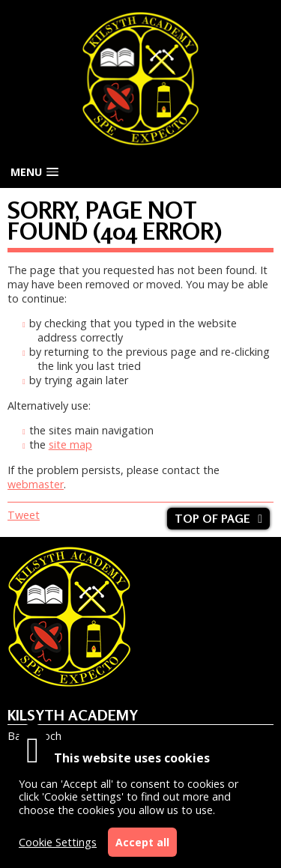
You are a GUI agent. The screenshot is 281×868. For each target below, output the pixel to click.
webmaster (36, 484)
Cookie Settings (58, 842)
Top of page (212, 519)
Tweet (24, 515)
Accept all (142, 842)
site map (70, 444)
